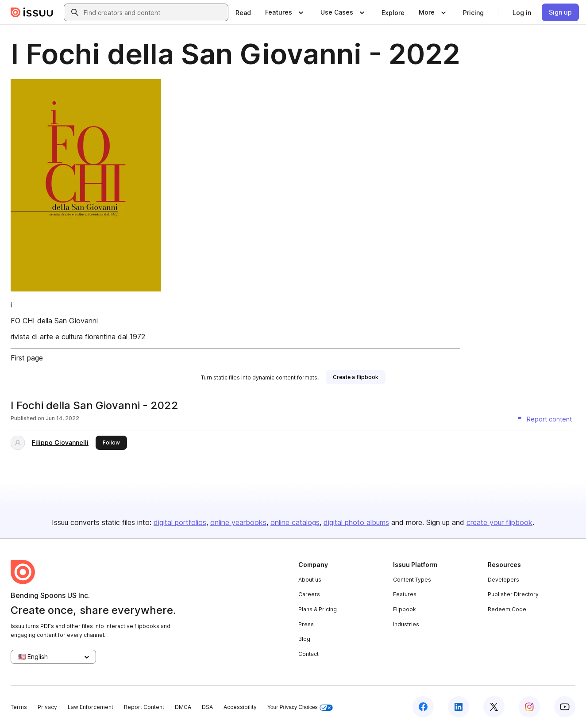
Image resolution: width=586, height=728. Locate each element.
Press (306, 624)
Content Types (412, 580)
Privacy (47, 707)
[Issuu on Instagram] (529, 707)
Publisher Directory (513, 594)
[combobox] (154, 12)
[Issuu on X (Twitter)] (494, 707)
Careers (309, 594)
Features (405, 594)
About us (310, 580)
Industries (406, 624)
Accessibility (240, 707)
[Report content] (544, 419)
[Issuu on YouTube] (565, 707)
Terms (19, 707)
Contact (308, 654)
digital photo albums (356, 522)
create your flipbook (499, 522)
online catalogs (295, 522)
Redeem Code (507, 609)
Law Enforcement (91, 707)
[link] (243, 12)
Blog (304, 639)
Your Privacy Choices (300, 707)
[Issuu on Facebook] (423, 707)
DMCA (183, 707)
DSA (207, 707)
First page (27, 358)
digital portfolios (180, 522)
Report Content (144, 707)
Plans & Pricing (318, 609)
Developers (503, 580)
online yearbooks (238, 522)
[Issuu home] (32, 12)
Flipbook (405, 609)
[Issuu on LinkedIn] (459, 707)
